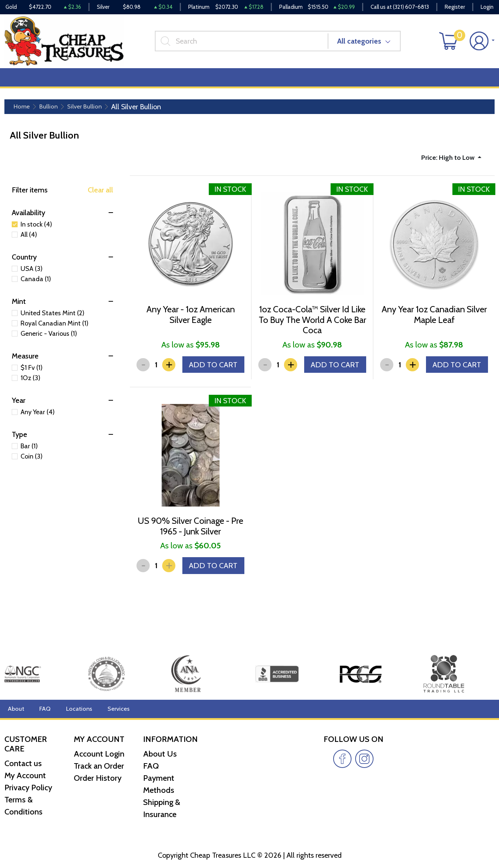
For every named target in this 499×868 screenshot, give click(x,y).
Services (113, 709)
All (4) (29, 240)
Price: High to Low (444, 162)
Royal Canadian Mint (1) (54, 328)
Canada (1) (36, 284)
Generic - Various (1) (49, 339)
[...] (244, 44)
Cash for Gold (474, 81)
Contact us (23, 763)
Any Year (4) (38, 417)
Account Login (99, 754)
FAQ (43, 709)
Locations (76, 709)
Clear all (100, 195)
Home (23, 111)
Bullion (53, 111)
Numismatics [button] (68, 81)
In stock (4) (36, 229)
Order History (98, 778)
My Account (25, 775)
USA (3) (32, 274)
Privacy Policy (28, 788)
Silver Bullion (93, 111)
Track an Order (99, 766)
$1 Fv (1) (32, 373)
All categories (362, 44)
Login (487, 7)
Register (455, 7)
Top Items (153, 81)
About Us (160, 754)
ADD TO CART (211, 378)
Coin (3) (32, 461)
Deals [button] (114, 81)
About (15, 709)
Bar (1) (29, 451)
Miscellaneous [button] (203, 81)
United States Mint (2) (52, 318)
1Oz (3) (30, 383)
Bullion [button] (20, 81)
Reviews (250, 81)
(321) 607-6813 (411, 7)
